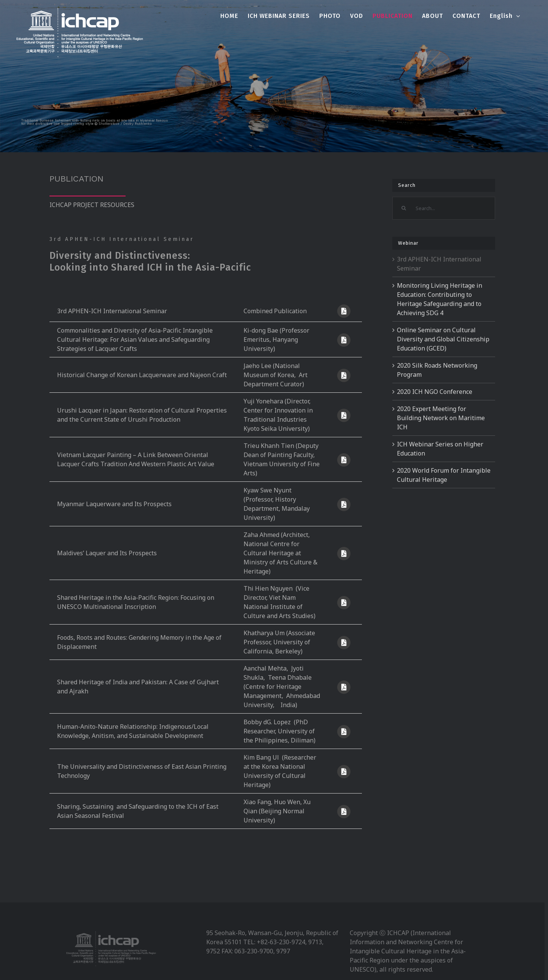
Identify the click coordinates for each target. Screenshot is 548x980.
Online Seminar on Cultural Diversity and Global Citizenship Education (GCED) (443, 339)
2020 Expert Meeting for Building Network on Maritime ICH (441, 418)
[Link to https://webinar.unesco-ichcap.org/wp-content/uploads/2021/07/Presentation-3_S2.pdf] (344, 732)
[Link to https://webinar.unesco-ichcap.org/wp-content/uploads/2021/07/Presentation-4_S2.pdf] (344, 772)
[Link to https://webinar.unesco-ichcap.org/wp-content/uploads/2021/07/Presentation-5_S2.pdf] (344, 812)
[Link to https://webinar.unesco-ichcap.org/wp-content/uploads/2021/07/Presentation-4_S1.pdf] (344, 504)
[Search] (404, 208)
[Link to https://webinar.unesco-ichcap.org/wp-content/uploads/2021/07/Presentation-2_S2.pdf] (344, 687)
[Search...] (444, 208)
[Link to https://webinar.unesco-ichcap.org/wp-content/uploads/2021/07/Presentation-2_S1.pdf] (344, 415)
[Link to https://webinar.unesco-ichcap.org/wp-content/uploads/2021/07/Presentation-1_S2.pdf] (344, 643)
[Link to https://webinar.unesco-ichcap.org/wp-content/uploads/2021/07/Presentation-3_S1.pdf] (344, 460)
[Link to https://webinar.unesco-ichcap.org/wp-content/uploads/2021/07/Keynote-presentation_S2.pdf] (344, 603)
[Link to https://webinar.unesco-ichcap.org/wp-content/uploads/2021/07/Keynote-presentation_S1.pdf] (344, 340)
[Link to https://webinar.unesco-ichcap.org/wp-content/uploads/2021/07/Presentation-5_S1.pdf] (344, 554)
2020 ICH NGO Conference (435, 392)
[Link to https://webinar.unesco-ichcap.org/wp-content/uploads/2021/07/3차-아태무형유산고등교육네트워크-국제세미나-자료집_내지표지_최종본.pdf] (344, 311)
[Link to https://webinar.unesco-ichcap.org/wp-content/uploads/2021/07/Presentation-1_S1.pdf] (344, 375)
